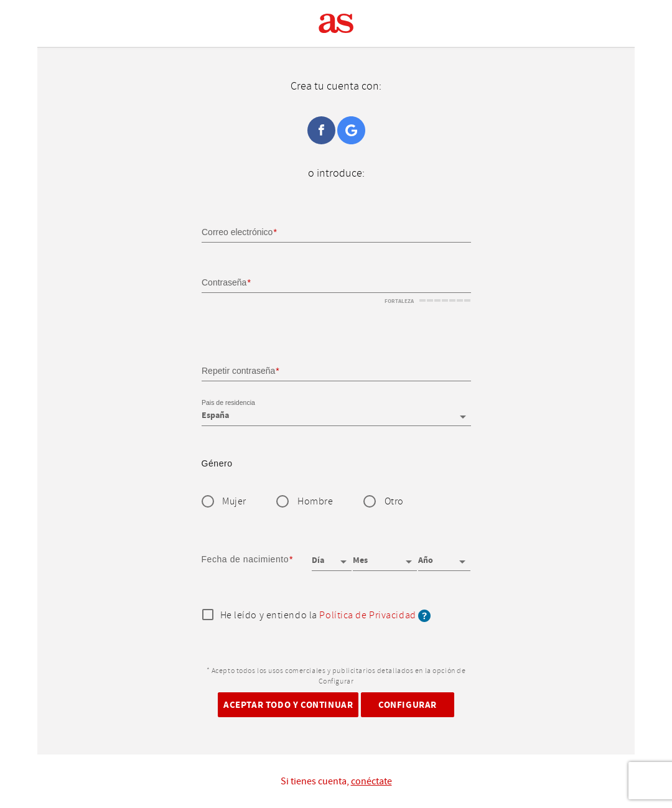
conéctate (371, 781)
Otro (394, 502)
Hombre (315, 502)
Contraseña (224, 282)
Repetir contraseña (238, 370)
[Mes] (385, 556)
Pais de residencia (228, 403)
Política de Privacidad (367, 615)
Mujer (234, 502)
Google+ (351, 130)
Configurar (408, 704)
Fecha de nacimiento (245, 559)
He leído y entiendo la (326, 616)
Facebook (321, 130)
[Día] (332, 556)
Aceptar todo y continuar (288, 704)
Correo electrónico (237, 232)
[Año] (444, 556)
